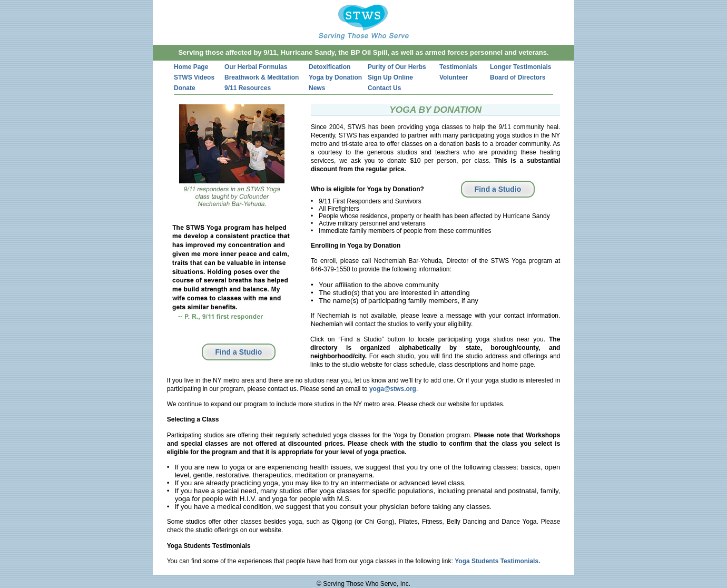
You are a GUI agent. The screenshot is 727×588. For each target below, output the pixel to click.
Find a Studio (498, 189)
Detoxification (330, 67)
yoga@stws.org (393, 389)
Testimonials (458, 67)
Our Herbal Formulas (256, 67)
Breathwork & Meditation (262, 77)
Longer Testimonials (520, 67)
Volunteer (454, 77)
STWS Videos (194, 77)
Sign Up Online (390, 77)
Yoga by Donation (335, 77)
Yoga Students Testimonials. (497, 561)
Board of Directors (518, 77)
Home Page (191, 67)
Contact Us (384, 88)
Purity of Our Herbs (397, 67)
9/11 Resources (248, 88)
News (317, 88)
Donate (185, 88)
